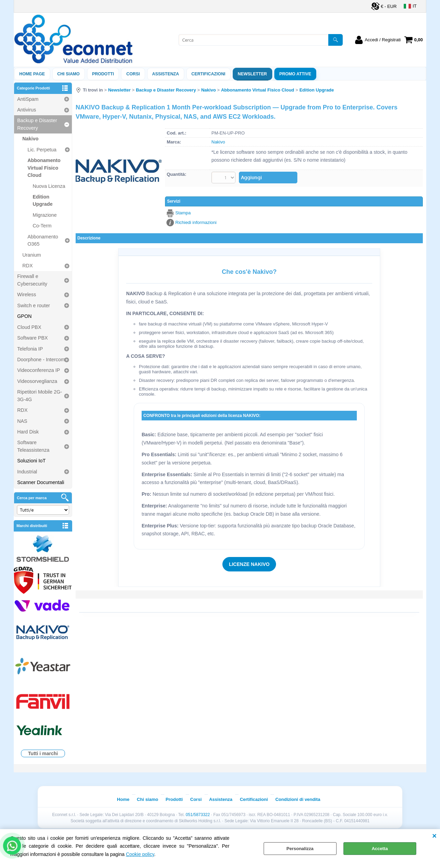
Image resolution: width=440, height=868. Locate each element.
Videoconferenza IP (39, 370)
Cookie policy (140, 854)
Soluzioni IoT (31, 461)
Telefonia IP (30, 349)
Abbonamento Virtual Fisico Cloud (44, 168)
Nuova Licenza (49, 186)
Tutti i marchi (43, 753)
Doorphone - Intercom (41, 360)
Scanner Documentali (41, 482)
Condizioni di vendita (298, 799)
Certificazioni (208, 74)
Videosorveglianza (37, 381)
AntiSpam (28, 99)
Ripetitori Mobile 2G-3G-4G (40, 395)
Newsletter (252, 74)
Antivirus (27, 110)
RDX (27, 266)
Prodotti (103, 74)
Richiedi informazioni (196, 222)
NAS (22, 421)
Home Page (32, 74)
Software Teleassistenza (33, 446)
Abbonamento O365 (43, 240)
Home (123, 799)
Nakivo (30, 139)
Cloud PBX (29, 327)
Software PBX (32, 338)
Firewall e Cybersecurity (32, 280)
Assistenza (221, 799)
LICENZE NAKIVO (249, 564)
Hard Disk (28, 432)
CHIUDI (434, 836)
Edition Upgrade (43, 200)
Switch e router (34, 306)
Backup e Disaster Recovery (37, 124)
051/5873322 (198, 815)
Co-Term (42, 226)
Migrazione (45, 215)
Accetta (380, 849)
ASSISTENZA (166, 74)
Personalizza (300, 849)
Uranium (32, 255)
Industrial (27, 472)
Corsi (133, 74)
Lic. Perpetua (42, 150)
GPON (24, 316)
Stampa (183, 213)
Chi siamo (69, 74)
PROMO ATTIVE (295, 74)
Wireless (27, 294)
